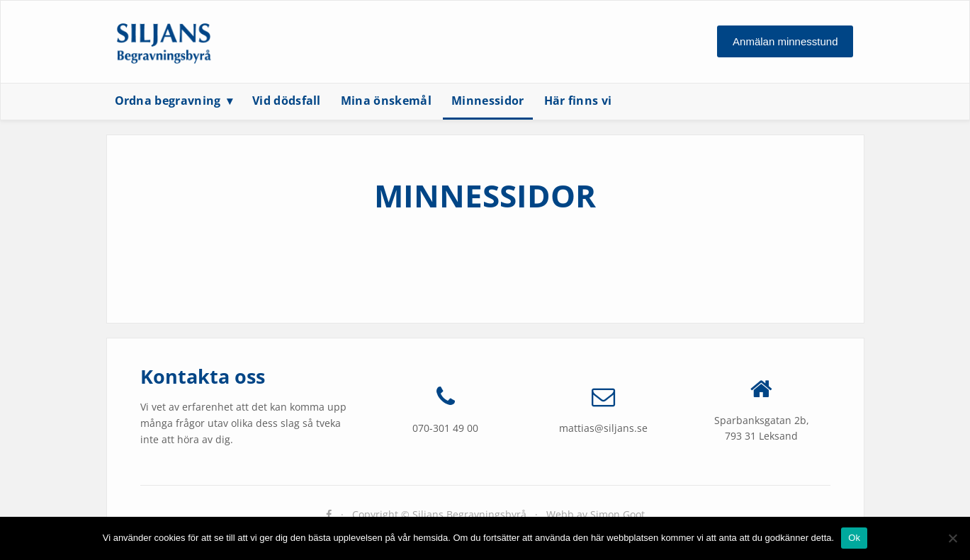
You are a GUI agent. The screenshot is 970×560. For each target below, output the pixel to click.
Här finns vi (578, 101)
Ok (854, 538)
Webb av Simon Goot (596, 514)
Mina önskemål (386, 101)
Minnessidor (488, 101)
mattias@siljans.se (603, 428)
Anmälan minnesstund (785, 41)
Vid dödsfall (287, 101)
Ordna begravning (168, 101)
